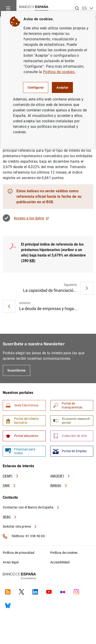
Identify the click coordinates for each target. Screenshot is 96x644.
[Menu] (8, 8)
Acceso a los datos (31, 218)
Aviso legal (11, 562)
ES (88, 8)
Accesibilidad (60, 562)
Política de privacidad (19, 553)
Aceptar (62, 87)
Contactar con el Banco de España (31, 507)
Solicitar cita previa (20, 526)
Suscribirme (16, 370)
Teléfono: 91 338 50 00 (24, 536)
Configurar (36, 87)
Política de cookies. (59, 72)
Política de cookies (64, 553)
